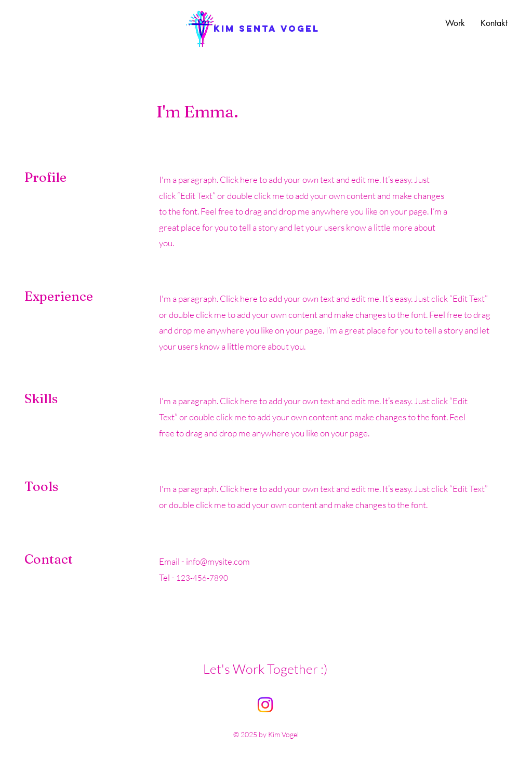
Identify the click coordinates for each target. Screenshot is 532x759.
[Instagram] (265, 705)
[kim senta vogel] (267, 29)
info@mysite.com (218, 561)
